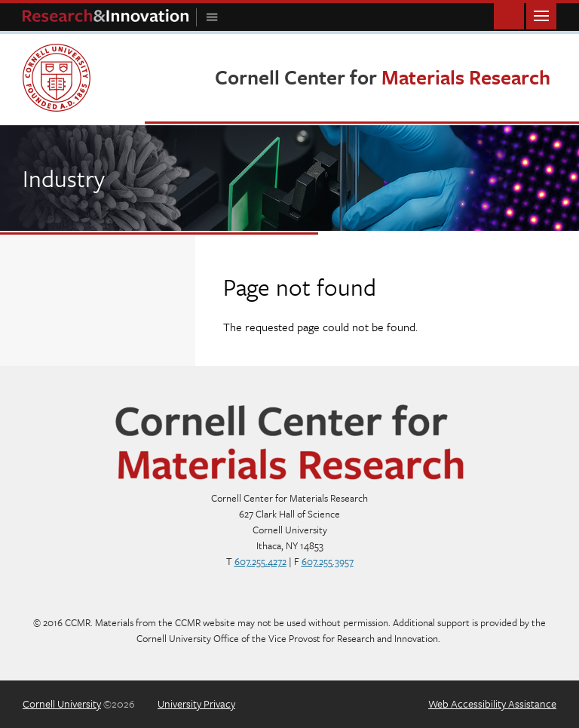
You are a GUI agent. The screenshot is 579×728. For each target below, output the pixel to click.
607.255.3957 (328, 561)
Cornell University (62, 703)
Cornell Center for (383, 77)
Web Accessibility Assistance (492, 703)
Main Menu (541, 15)
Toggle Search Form (509, 15)
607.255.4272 (260, 561)
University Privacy (196, 703)
